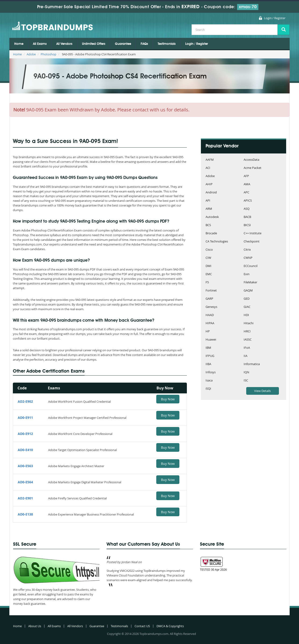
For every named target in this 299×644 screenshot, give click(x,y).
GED (247, 299)
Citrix (247, 250)
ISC (246, 381)
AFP (246, 176)
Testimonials (167, 44)
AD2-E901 (25, 498)
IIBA (208, 364)
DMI (208, 266)
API (208, 201)
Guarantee (123, 44)
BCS (208, 225)
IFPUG (210, 356)
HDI (246, 315)
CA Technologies (217, 242)
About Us (35, 626)
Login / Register (275, 18)
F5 (207, 283)
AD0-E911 (25, 418)
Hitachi (249, 323)
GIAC (247, 307)
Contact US (142, 626)
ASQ (247, 209)
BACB (247, 217)
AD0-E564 (25, 482)
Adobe (31, 54)
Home (19, 44)
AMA (247, 184)
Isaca (209, 381)
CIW (208, 258)
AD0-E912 (25, 434)
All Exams (40, 44)
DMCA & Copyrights (170, 626)
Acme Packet (253, 168)
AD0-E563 (25, 466)
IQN (246, 372)
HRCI (247, 332)
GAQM (248, 291)
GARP (209, 299)
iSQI (208, 389)
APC (246, 193)
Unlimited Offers (94, 44)
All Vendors (64, 44)
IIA (246, 356)
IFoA (247, 348)
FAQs (144, 44)
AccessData (251, 160)
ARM (209, 209)
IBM (208, 348)
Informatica (252, 364)
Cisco (209, 250)
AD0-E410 (25, 450)
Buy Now (168, 399)
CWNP (248, 258)
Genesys (211, 307)
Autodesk (212, 217)
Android (211, 193)
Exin (247, 274)
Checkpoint (252, 242)
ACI (208, 168)
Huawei (211, 340)
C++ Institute (253, 233)
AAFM (210, 160)
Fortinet (211, 291)
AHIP (209, 184)
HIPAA (210, 323)
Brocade (211, 233)
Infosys (211, 372)
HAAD (210, 315)
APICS (248, 201)
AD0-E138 (25, 514)
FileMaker (250, 283)
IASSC (248, 340)
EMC (209, 274)
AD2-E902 (25, 401)
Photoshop (48, 54)
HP (208, 332)
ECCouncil (251, 266)
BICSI (247, 225)
